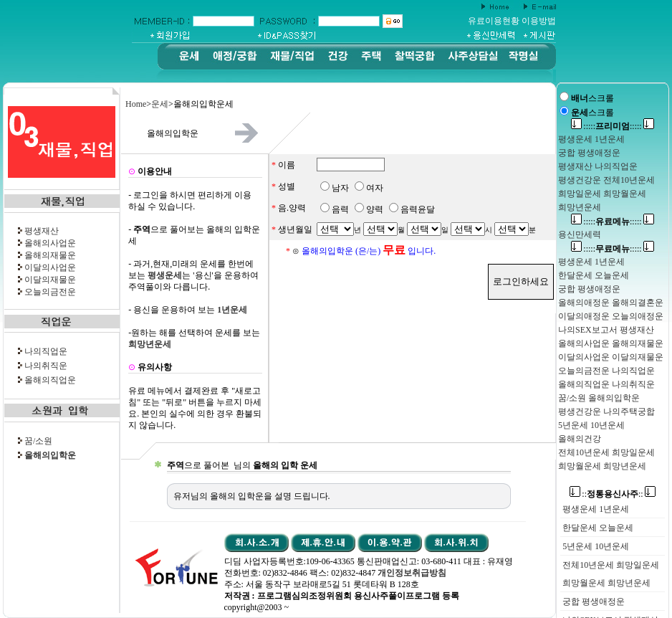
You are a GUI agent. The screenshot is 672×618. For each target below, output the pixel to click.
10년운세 (612, 546)
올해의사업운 (50, 243)
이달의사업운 (50, 267)
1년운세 (614, 509)
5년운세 (577, 546)
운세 (160, 104)
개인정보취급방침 (412, 573)
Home (136, 104)
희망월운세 (584, 583)
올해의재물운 (50, 255)
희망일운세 (638, 565)
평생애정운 (603, 602)
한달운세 (580, 528)
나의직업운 (46, 351)
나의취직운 (46, 366)
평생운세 (580, 509)
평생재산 (42, 231)
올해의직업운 (50, 380)
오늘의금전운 (50, 292)
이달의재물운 (50, 280)
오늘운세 (616, 528)
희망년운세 (629, 583)
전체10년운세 (588, 565)
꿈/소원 (38, 441)
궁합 (571, 602)
